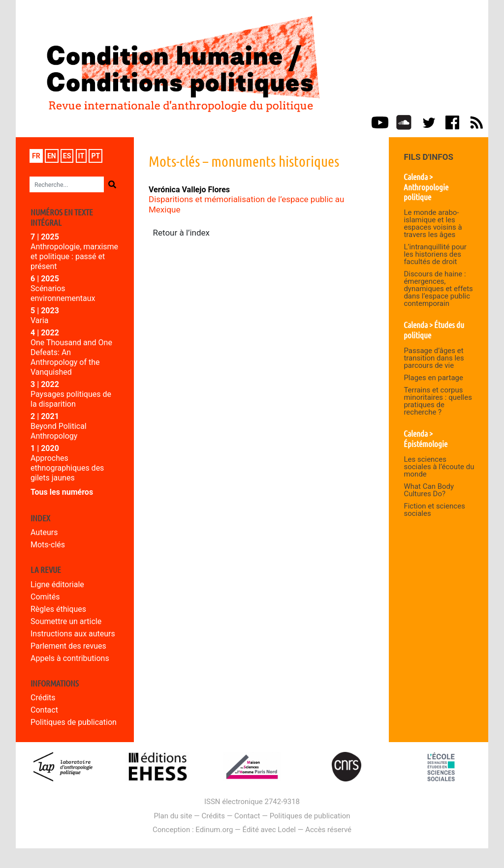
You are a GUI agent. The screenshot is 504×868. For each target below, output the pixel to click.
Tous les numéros (62, 492)
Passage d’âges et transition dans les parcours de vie (434, 358)
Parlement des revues (68, 646)
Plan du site (173, 816)
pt (95, 156)
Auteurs (44, 532)
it (81, 156)
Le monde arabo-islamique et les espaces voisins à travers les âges (433, 224)
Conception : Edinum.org (193, 830)
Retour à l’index (182, 233)
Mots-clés (48, 545)
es (67, 156)
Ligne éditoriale (57, 584)
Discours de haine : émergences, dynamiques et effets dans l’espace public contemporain (438, 289)
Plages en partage (433, 378)
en (52, 156)
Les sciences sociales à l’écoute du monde (439, 467)
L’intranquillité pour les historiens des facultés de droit (435, 254)
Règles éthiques (58, 609)
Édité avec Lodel (269, 830)
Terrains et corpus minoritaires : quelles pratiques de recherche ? (438, 401)
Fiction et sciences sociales (434, 510)
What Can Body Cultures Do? (429, 490)
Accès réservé (328, 830)
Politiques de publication (74, 722)
